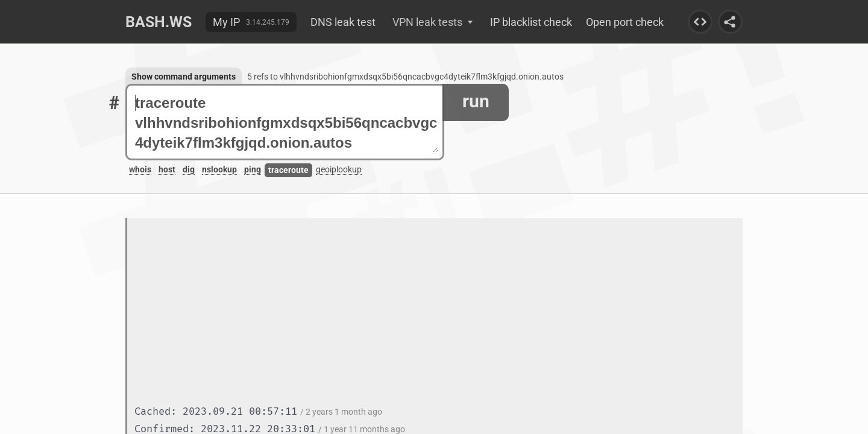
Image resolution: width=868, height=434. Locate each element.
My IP (226, 22)
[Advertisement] (439, 313)
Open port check (625, 22)
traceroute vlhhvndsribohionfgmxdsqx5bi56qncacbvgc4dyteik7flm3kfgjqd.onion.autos (287, 123)
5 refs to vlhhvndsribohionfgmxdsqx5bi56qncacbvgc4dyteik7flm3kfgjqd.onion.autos (405, 77)
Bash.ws (159, 22)
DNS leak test (343, 22)
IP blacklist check (531, 22)
